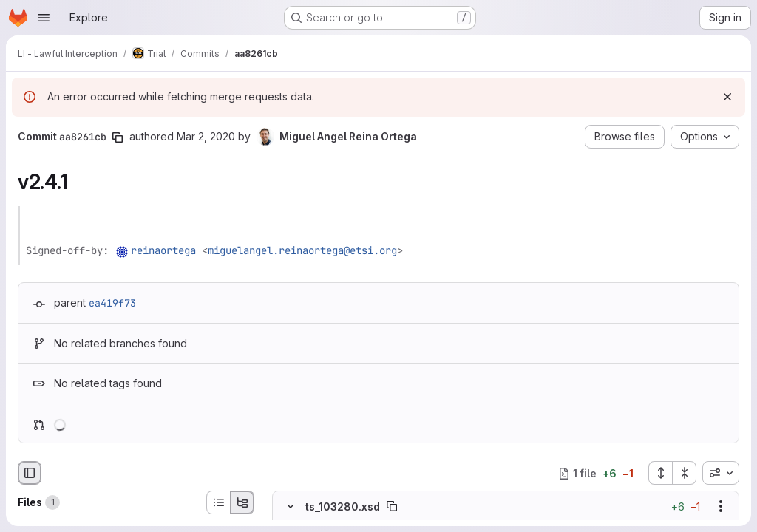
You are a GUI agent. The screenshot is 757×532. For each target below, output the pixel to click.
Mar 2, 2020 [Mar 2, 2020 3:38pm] (206, 136)
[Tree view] (242, 502)
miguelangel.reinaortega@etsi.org (302, 250)
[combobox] (721, 473)
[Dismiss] (727, 97)
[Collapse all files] (685, 473)
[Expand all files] (660, 473)
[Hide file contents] (291, 507)
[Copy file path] (392, 507)
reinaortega (163, 250)
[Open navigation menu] (44, 18)
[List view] (218, 502)
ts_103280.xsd (343, 507)
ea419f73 (112, 303)
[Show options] (721, 507)
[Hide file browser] (30, 473)
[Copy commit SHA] (118, 137)
